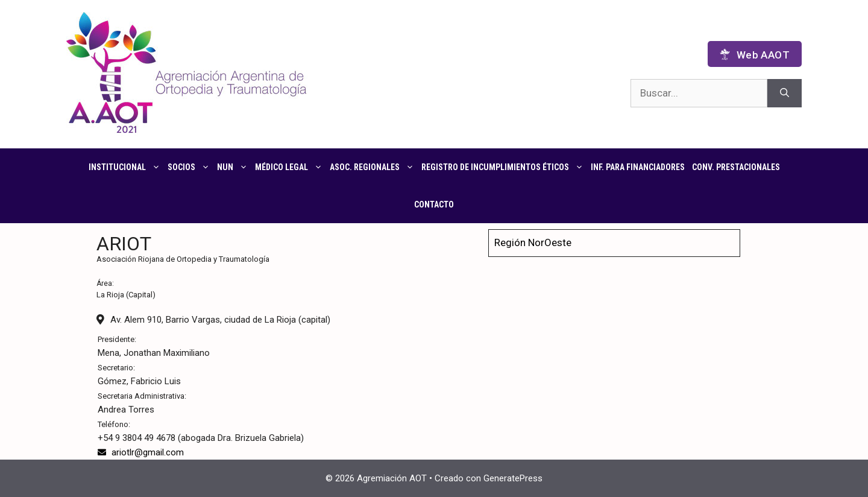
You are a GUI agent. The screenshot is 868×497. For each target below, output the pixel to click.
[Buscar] (785, 93)
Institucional (126, 167)
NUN (234, 167)
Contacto (434, 204)
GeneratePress (513, 478)
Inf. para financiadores (638, 167)
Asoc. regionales (374, 167)
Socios (190, 167)
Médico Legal (291, 167)
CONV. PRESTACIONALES (736, 167)
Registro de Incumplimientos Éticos (504, 167)
